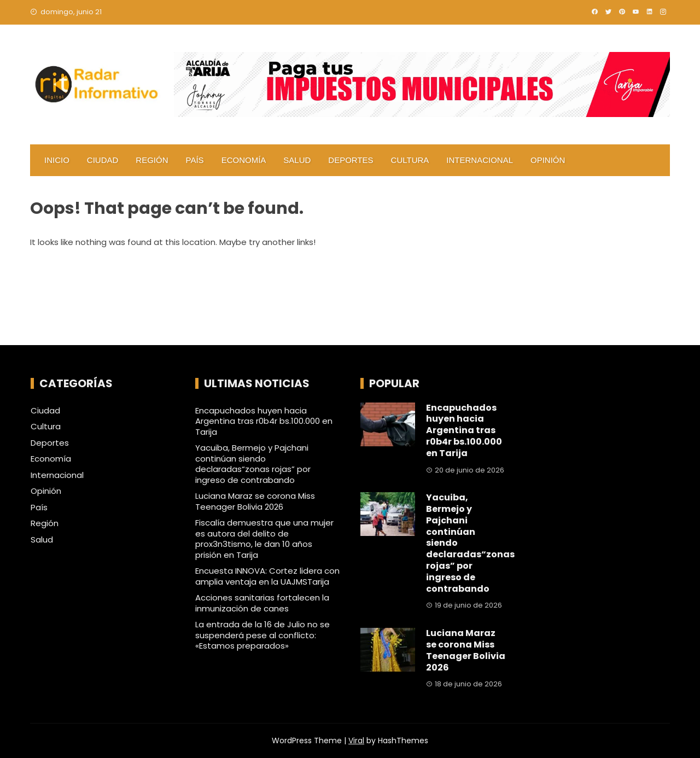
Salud (297, 160)
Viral (356, 740)
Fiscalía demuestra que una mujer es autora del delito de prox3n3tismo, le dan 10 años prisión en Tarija (264, 539)
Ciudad (103, 160)
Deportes (351, 160)
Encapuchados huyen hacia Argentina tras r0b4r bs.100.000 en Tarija (264, 421)
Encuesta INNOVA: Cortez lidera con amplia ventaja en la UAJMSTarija (267, 576)
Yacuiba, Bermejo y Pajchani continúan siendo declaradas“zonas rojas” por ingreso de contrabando (253, 464)
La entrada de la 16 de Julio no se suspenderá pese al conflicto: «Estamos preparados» (262, 635)
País (195, 160)
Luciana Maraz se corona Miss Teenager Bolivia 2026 (255, 501)
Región (152, 160)
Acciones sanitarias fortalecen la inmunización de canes (262, 603)
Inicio (57, 160)
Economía (244, 160)
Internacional (480, 160)
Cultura (410, 160)
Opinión (548, 160)
